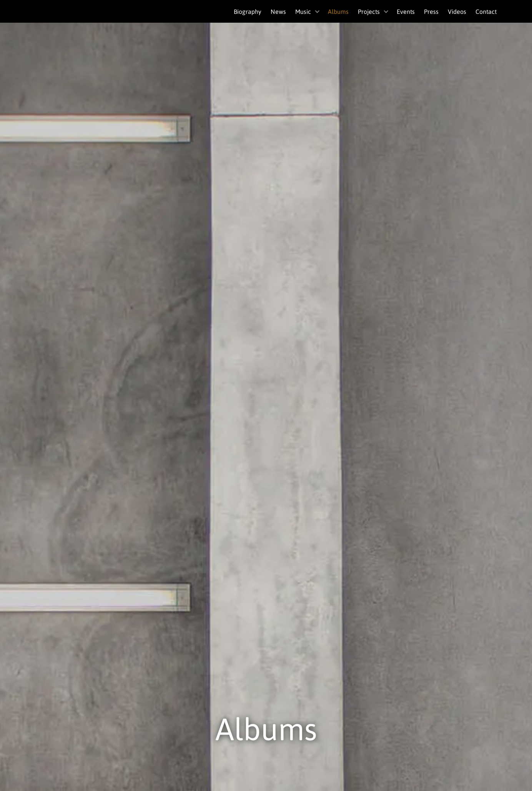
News (278, 11)
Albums (338, 11)
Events (406, 11)
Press (431, 11)
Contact (486, 11)
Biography (248, 11)
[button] (307, 11)
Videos (457, 11)
